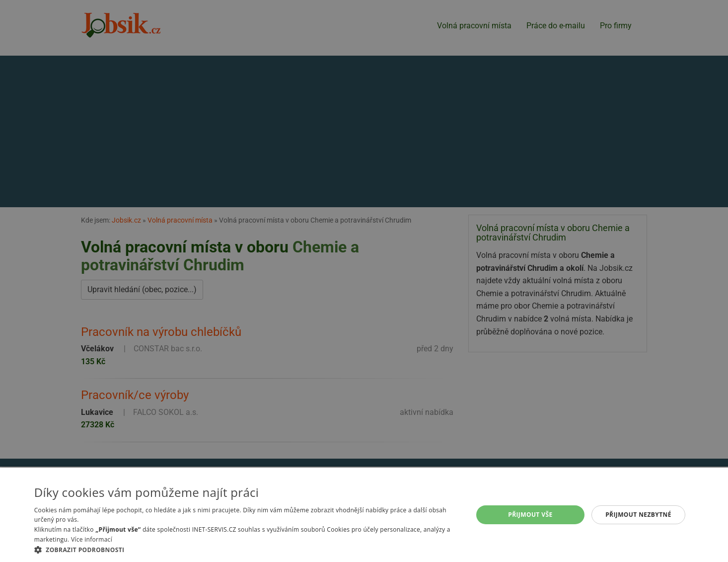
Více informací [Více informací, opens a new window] (92, 539)
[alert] (364, 281)
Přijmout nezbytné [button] (638, 515)
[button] (247, 550)
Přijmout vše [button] (530, 515)
